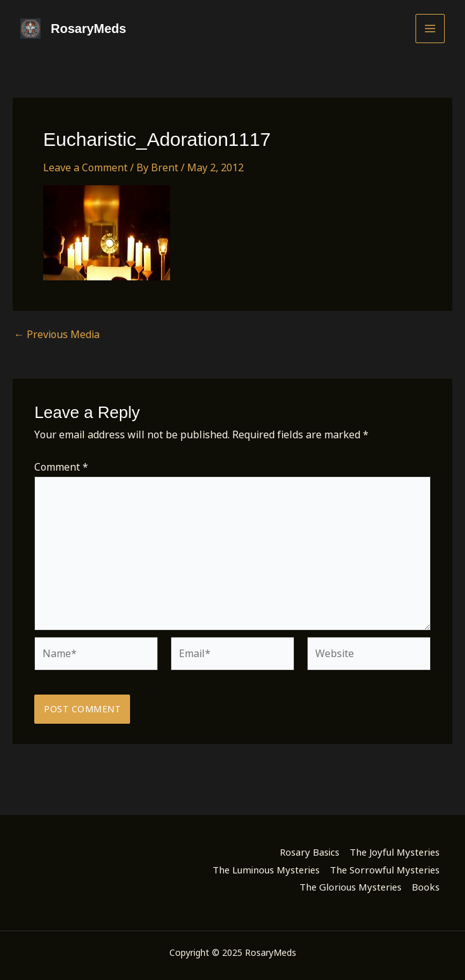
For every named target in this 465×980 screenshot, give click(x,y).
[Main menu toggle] (430, 29)
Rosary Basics (310, 852)
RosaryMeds (88, 29)
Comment (61, 467)
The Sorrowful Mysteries (385, 870)
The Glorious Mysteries (350, 887)
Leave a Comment (85, 167)
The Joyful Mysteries (395, 852)
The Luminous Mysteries (266, 870)
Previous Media (57, 334)
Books (426, 887)
